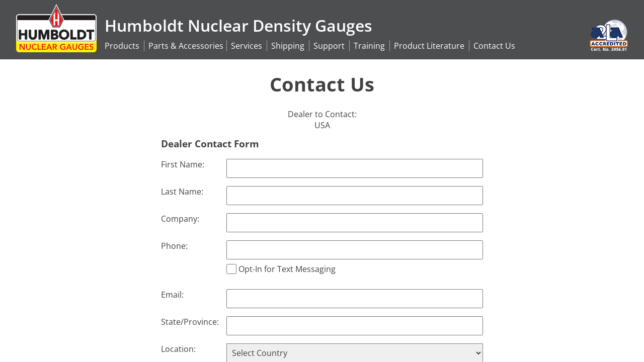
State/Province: (190, 322)
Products (122, 46)
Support (329, 46)
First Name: (183, 164)
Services (247, 46)
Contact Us (494, 46)
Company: (180, 219)
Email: (172, 295)
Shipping (288, 46)
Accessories (186, 46)
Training (369, 46)
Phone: (174, 246)
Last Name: (182, 192)
